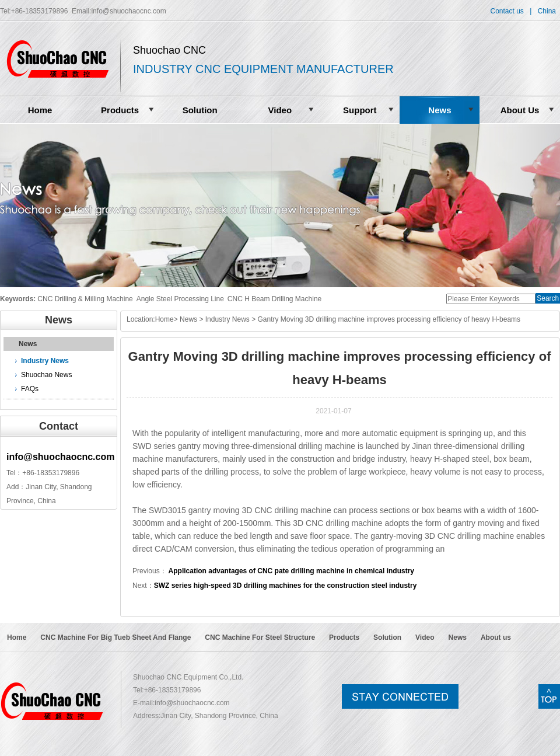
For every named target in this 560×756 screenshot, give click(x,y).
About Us (520, 110)
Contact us (507, 11)
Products (120, 110)
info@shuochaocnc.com (128, 11)
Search (548, 298)
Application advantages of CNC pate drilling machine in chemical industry (290, 571)
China (547, 11)
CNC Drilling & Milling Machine (85, 299)
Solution (200, 110)
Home (40, 110)
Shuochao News (46, 375)
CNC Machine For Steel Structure (260, 637)
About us (496, 637)
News (440, 110)
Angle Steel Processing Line (180, 299)
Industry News (45, 361)
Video (280, 110)
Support (360, 110)
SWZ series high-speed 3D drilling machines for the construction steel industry (286, 586)
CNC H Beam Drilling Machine (274, 299)
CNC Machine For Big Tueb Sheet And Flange (116, 637)
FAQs (30, 389)
